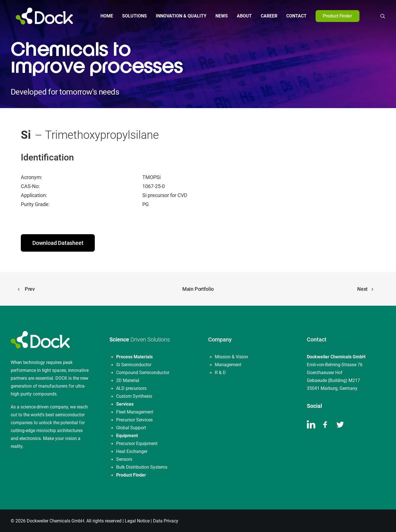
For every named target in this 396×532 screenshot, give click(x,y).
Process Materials (134, 356)
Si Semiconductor (134, 364)
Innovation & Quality (179, 16)
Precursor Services (134, 419)
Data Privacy (166, 520)
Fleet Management (135, 411)
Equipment (127, 435)
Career (266, 16)
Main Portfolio (198, 288)
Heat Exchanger (132, 451)
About (242, 16)
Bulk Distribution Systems (142, 467)
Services (125, 404)
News (219, 16)
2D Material (128, 380)
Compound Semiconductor (143, 372)
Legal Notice (137, 520)
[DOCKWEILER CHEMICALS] (39, 16)
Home (104, 16)
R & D (220, 372)
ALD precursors (131, 388)
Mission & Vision (231, 356)
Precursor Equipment (137, 443)
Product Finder (131, 474)
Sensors (124, 459)
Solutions (132, 16)
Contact (294, 16)
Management (228, 364)
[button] (383, 16)
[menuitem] (104, 16)
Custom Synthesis (134, 396)
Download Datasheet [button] (58, 242)
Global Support (131, 427)
